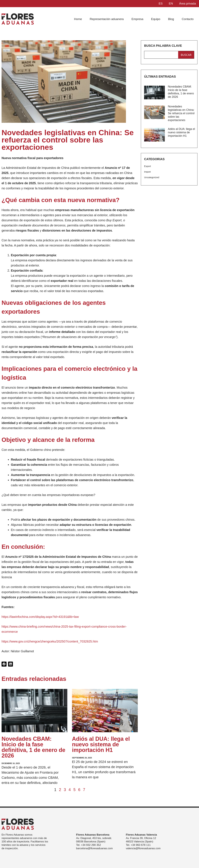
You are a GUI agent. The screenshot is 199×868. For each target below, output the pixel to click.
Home (78, 19)
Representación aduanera (107, 19)
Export (147, 166)
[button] (4, 664)
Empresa (137, 19)
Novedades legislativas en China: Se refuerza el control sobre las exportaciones (181, 113)
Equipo (156, 19)
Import (147, 172)
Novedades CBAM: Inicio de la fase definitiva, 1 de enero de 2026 (33, 747)
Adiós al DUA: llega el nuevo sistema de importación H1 (101, 744)
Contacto (188, 19)
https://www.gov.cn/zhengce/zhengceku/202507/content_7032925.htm (50, 641)
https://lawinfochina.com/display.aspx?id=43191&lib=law (40, 617)
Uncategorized (152, 177)
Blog (171, 19)
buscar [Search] (186, 55)
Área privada (187, 3)
